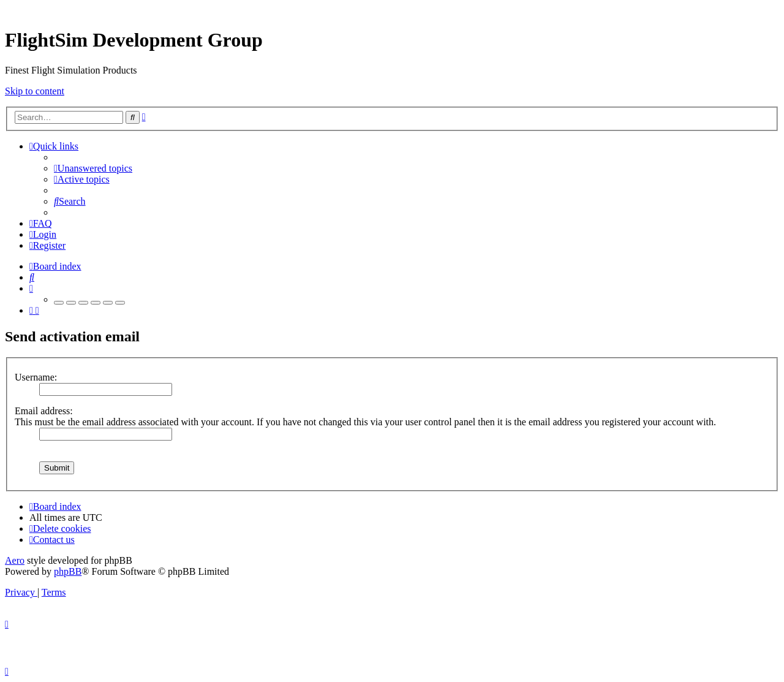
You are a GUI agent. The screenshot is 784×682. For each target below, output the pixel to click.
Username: (36, 377)
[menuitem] (93, 168)
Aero (15, 560)
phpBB (68, 571)
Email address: (44, 411)
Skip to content (35, 91)
